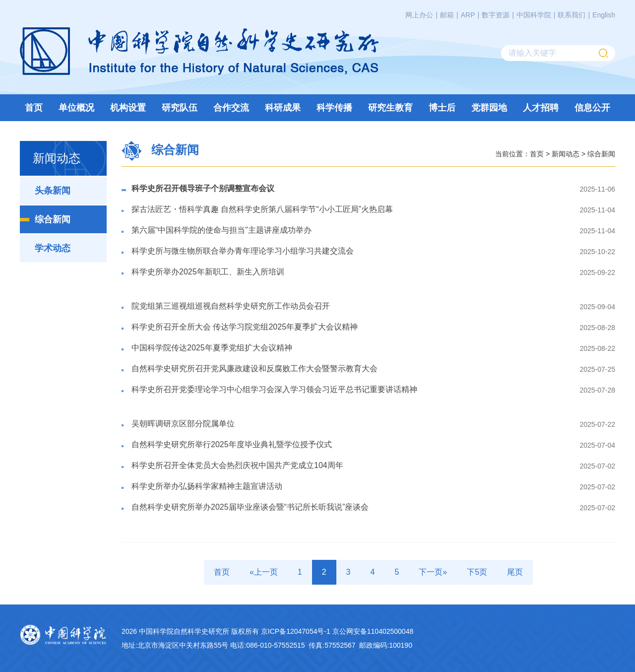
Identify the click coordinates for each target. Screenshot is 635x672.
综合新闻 (53, 219)
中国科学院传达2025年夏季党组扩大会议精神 (212, 348)
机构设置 (128, 108)
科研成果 (283, 108)
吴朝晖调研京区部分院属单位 (183, 424)
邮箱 (447, 15)
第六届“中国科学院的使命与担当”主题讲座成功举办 (222, 230)
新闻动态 (566, 153)
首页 (34, 108)
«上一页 (264, 572)
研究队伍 (180, 108)
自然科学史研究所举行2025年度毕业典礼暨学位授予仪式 (232, 444)
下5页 (477, 572)
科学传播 (334, 108)
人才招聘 (541, 108)
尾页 (515, 572)
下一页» (433, 572)
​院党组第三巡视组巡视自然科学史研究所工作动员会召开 (231, 306)
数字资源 (496, 15)
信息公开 (592, 108)
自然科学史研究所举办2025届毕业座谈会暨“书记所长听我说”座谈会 (250, 507)
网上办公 (419, 15)
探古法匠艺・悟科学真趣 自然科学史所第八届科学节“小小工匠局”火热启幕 (262, 209)
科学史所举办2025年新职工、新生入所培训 (208, 272)
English (604, 15)
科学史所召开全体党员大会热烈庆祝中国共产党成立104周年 (237, 465)
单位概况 (76, 108)
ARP (468, 15)
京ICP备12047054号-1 (296, 631)
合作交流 (231, 108)
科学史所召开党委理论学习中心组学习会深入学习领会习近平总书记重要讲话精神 (274, 389)
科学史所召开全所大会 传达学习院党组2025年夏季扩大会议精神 (245, 327)
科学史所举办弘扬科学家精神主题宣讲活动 (207, 486)
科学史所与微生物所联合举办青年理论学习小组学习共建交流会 (243, 251)
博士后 (442, 108)
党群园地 (489, 108)
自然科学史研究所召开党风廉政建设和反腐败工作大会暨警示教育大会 (254, 369)
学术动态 (53, 248)
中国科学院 (534, 15)
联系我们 (571, 15)
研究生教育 (390, 108)
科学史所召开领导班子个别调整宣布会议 (203, 188)
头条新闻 (53, 191)
